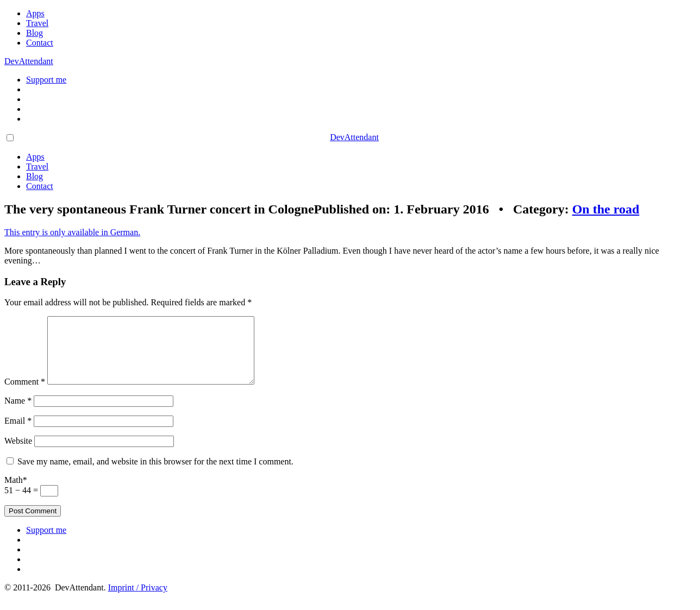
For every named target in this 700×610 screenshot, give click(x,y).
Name (18, 414)
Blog (35, 33)
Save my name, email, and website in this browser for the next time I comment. (155, 474)
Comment (25, 395)
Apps (35, 13)
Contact (40, 43)
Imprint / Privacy (138, 600)
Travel (37, 23)
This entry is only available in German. (72, 232)
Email (18, 434)
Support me (46, 80)
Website (18, 454)
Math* (16, 493)
